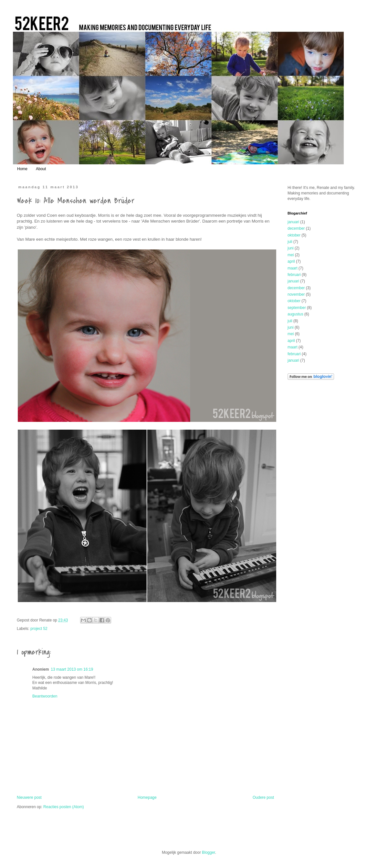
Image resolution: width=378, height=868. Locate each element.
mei (291, 255)
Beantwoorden (45, 696)
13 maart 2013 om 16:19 (72, 669)
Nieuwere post (29, 797)
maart (293, 268)
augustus (295, 314)
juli (290, 242)
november (296, 294)
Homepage (147, 797)
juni (291, 248)
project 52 (39, 629)
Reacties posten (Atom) (63, 807)
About (41, 169)
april (291, 261)
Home (22, 169)
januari (293, 222)
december (296, 228)
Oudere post (263, 797)
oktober (294, 235)
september (297, 308)
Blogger (209, 852)
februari (294, 275)
